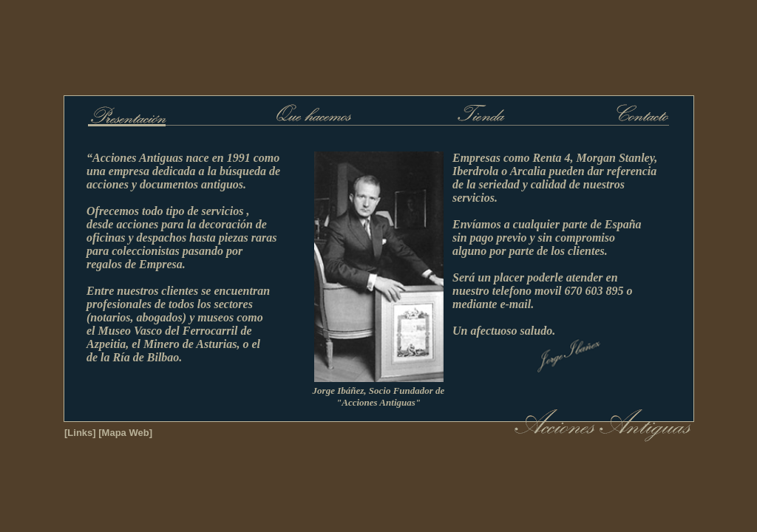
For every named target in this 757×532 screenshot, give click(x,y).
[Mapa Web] (125, 433)
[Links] (80, 433)
